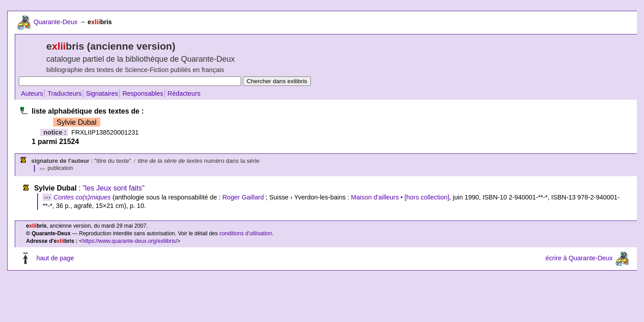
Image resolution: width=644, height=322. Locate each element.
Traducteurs (64, 93)
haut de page (55, 258)
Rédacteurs (184, 93)
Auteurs (32, 93)
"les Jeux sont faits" (114, 188)
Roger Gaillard (243, 197)
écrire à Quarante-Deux (579, 258)
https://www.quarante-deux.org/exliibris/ (130, 241)
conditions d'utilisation (246, 233)
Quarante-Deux (55, 22)
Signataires (102, 93)
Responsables (143, 93)
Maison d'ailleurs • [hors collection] (400, 197)
